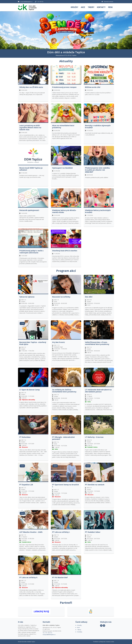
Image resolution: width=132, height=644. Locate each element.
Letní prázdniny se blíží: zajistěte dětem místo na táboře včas (30, 127)
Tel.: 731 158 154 (47, 633)
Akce (78, 627)
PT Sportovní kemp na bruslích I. (66, 486)
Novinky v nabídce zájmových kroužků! (98, 126)
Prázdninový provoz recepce (64, 87)
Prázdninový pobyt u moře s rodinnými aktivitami (31, 252)
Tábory (78, 629)
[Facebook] (101, 625)
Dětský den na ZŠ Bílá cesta (31, 87)
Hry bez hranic (59, 342)
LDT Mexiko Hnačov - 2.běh (31, 532)
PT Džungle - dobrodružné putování (63, 438)
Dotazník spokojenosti (29, 210)
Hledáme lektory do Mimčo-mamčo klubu (64, 211)
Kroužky (78, 625)
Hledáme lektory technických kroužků (98, 211)
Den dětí (89, 297)
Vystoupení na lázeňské (62, 168)
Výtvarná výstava (27, 297)
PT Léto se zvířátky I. (61, 532)
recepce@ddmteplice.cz (26, 2)
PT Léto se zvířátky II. (29, 577)
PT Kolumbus (25, 437)
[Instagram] (104, 625)
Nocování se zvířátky (61, 297)
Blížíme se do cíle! (93, 87)
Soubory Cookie (110, 642)
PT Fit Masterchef (60, 577)
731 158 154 (40, 2)
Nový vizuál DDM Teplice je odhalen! (31, 169)
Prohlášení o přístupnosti (99, 642)
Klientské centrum (109, 2)
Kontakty (79, 632)
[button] (110, 7)
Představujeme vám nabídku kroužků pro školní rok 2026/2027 (97, 170)
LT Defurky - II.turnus (94, 437)
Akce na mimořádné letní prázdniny (63, 126)
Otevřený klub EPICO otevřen (65, 251)
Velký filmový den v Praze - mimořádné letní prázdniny (97, 343)
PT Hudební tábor (93, 532)
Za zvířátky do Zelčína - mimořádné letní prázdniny (64, 391)
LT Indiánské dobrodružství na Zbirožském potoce (98, 391)
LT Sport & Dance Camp (30, 390)
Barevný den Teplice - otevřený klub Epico (33, 343)
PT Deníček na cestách (95, 484)
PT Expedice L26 (26, 484)
